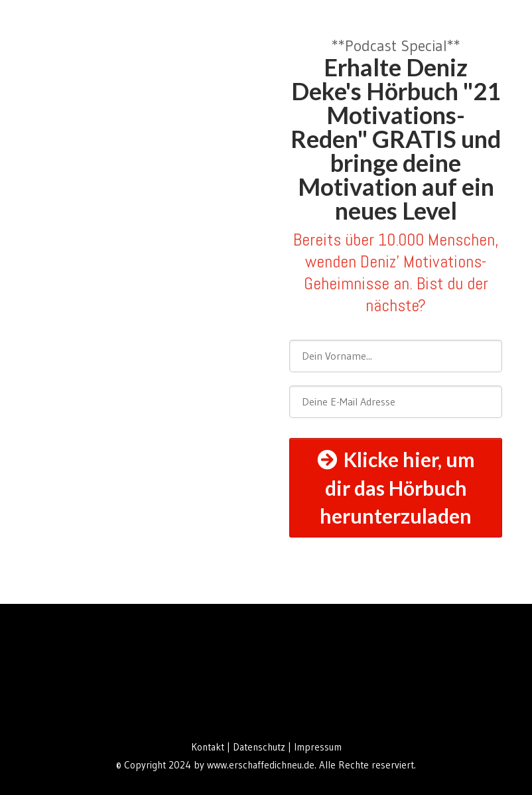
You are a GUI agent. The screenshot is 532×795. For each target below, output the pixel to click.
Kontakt (208, 747)
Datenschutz (260, 747)
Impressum (318, 747)
